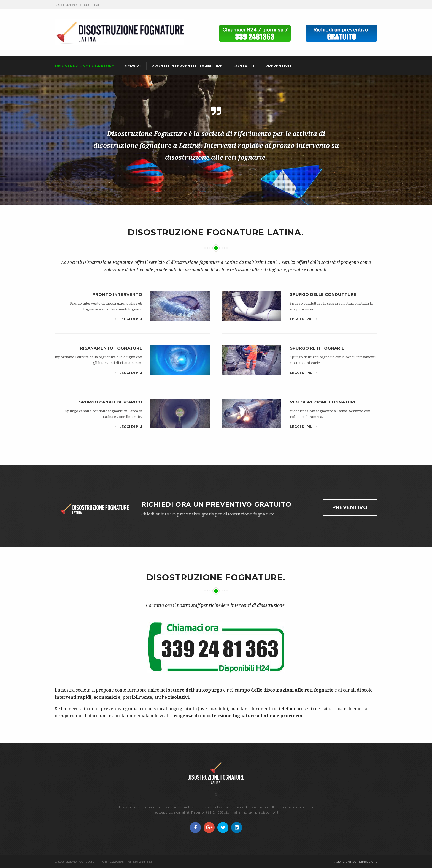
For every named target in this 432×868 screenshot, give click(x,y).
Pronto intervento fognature (187, 66)
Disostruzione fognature (84, 66)
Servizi (133, 66)
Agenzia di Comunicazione (356, 862)
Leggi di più (129, 319)
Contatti (244, 66)
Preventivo (278, 66)
